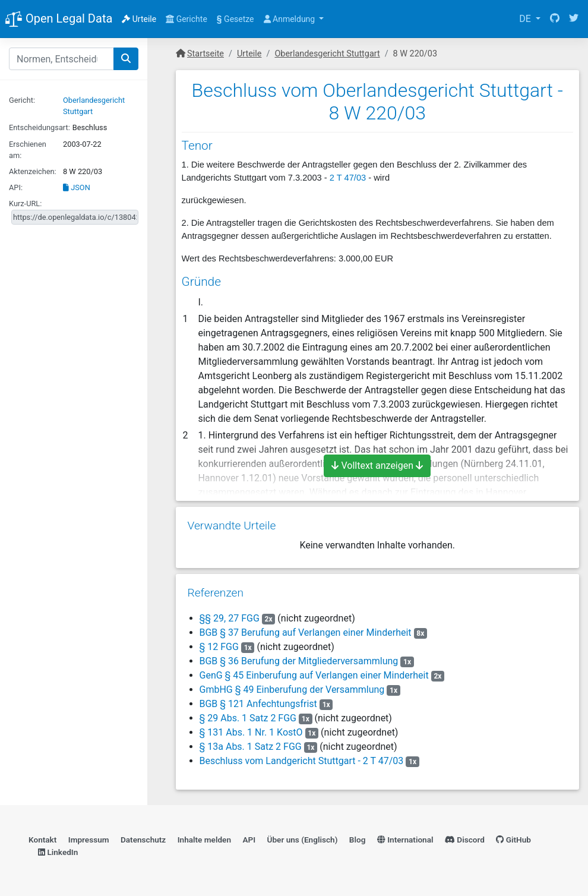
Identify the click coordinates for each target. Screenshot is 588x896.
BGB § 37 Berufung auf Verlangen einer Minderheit (306, 632)
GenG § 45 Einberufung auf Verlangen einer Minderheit (314, 675)
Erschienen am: (28, 150)
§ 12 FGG (219, 647)
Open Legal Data (59, 20)
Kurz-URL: (25, 204)
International (405, 840)
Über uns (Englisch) (303, 840)
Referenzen (216, 593)
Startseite (206, 54)
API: (16, 187)
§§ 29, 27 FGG (230, 618)
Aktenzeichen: (33, 171)
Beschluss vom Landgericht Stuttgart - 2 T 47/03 (302, 761)
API (249, 840)
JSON (77, 187)
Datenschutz (143, 840)
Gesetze (235, 19)
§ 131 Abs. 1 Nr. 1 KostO (251, 732)
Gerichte (186, 19)
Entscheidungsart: (39, 127)
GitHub (513, 840)
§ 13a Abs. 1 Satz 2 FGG (251, 747)
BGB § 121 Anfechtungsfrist (258, 704)
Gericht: (22, 100)
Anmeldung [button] (290, 19)
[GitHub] (555, 19)
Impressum (89, 840)
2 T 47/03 (348, 178)
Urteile (139, 19)
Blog (358, 840)
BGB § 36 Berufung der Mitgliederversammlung (299, 661)
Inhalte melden (204, 840)
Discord (465, 840)
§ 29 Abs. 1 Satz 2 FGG (248, 718)
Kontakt (42, 840)
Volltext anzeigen (377, 466)
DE (526, 19)
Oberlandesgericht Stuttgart (327, 54)
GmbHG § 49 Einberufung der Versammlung (292, 690)
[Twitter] (574, 19)
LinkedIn (58, 852)
